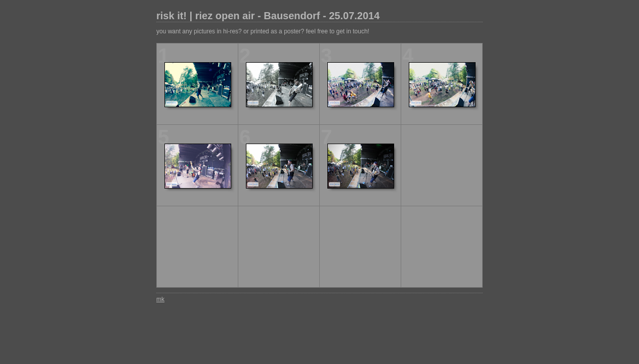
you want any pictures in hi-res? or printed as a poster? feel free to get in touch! (263, 31)
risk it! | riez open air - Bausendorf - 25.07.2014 (268, 16)
